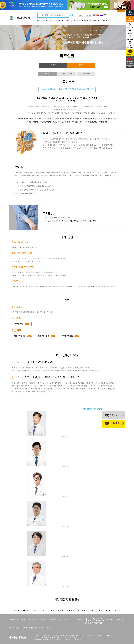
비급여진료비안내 (45, 628)
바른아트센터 (106, 20)
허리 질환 (53, 65)
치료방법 (69, 20)
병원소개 (52, 20)
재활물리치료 (71, 610)
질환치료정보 (87, 20)
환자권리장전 (33, 628)
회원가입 (89, 15)
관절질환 (34, 610)
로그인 (81, 15)
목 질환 (81, 65)
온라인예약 (110, 620)
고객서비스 (108, 610)
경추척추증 (86, 74)
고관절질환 (51, 610)
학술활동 (77, 20)
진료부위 (60, 20)
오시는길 (119, 620)
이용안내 (17, 610)
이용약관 (24, 628)
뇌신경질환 (61, 610)
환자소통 (96, 20)
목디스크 (48, 74)
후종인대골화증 (67, 74)
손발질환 (42, 610)
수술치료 (91, 610)
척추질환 (25, 610)
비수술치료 (82, 610)
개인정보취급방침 (14, 628)
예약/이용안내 (42, 20)
